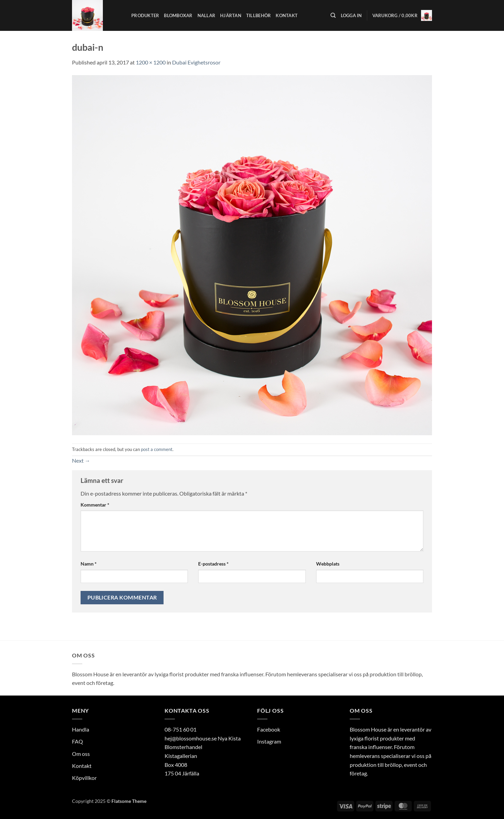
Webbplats (328, 564)
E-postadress (213, 564)
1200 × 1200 (151, 62)
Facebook (269, 729)
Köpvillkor (84, 778)
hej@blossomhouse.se (191, 738)
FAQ (77, 741)
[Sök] (333, 15)
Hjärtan (231, 15)
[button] (351, 15)
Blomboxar (178, 15)
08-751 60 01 (181, 729)
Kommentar (95, 505)
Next (81, 460)
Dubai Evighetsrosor (196, 62)
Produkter (145, 15)
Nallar (207, 15)
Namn (89, 564)
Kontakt (287, 15)
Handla (81, 729)
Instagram (269, 741)
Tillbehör (259, 15)
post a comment (157, 449)
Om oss (81, 754)
